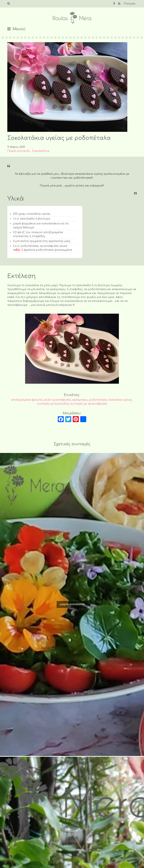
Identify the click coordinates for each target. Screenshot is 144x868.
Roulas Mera (72, 18)
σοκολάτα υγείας (120, 400)
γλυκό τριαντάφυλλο (57, 400)
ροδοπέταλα (98, 400)
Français (130, 4)
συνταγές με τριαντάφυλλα (89, 404)
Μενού (19, 29)
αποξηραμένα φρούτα (27, 400)
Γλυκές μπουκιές (19, 151)
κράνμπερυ (80, 400)
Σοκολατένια (41, 151)
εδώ (17, 250)
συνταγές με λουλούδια (53, 404)
